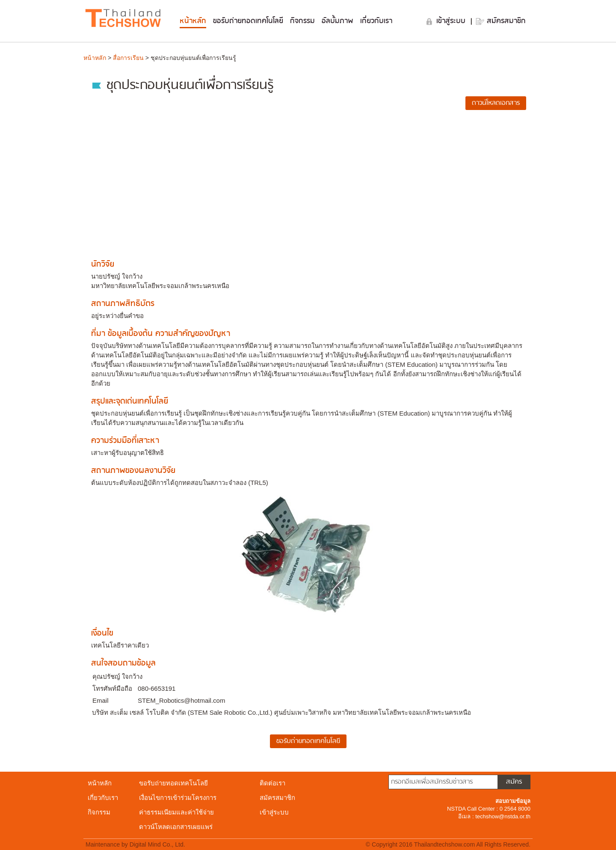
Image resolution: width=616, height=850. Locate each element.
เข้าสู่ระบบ (452, 21)
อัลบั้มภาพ (338, 21)
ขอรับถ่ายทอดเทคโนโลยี (248, 21)
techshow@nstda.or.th (503, 816)
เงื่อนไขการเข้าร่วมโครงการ (178, 798)
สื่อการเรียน (128, 58)
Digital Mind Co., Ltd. (157, 844)
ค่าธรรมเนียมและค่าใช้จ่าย (176, 812)
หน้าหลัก (193, 21)
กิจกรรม (302, 21)
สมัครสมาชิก (506, 21)
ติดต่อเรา (272, 783)
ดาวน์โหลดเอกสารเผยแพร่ (176, 827)
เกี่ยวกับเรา (376, 21)
